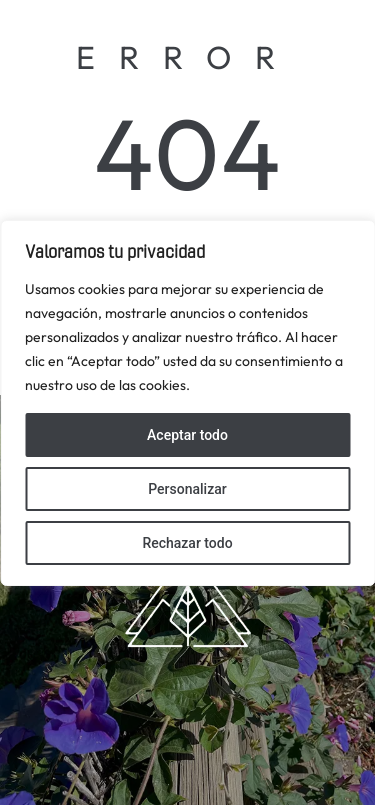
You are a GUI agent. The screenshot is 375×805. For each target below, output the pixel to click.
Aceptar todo (187, 435)
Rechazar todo (187, 543)
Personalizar (187, 489)
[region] (187, 403)
